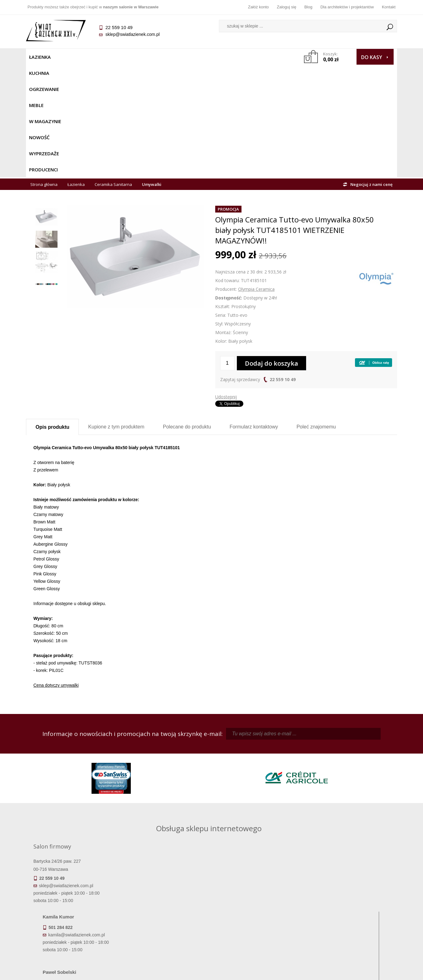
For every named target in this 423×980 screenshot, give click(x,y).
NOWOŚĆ (195, 57)
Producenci (265, 57)
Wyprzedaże (228, 57)
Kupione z (116, 314)
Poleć (316, 314)
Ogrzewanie (101, 57)
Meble (130, 57)
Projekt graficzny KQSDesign (309, 971)
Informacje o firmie (350, 904)
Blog (308, 7)
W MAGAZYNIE (161, 57)
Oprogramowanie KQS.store (370, 971)
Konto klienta (258, 922)
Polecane (187, 314)
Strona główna (44, 72)
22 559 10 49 (283, 267)
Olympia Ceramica (256, 176)
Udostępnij (226, 284)
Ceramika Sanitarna (113, 72)
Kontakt (389, 7)
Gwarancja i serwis (72, 922)
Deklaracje (72, 939)
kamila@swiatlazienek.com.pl (169, 757)
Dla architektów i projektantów (347, 7)
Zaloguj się (286, 7)
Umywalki (152, 72)
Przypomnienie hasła (258, 913)
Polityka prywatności (165, 922)
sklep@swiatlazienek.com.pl (132, 34)
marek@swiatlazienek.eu (311, 789)
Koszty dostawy (72, 913)
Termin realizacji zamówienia (72, 896)
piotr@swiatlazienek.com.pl (313, 757)
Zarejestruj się (258, 904)
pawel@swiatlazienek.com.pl (168, 812)
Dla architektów (351, 913)
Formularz (254, 314)
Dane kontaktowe (351, 896)
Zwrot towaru (73, 930)
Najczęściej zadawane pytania (165, 904)
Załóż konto (258, 7)
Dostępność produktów (72, 904)
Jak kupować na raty (165, 913)
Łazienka (40, 57)
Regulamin (165, 896)
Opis (52, 314)
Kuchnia (68, 57)
